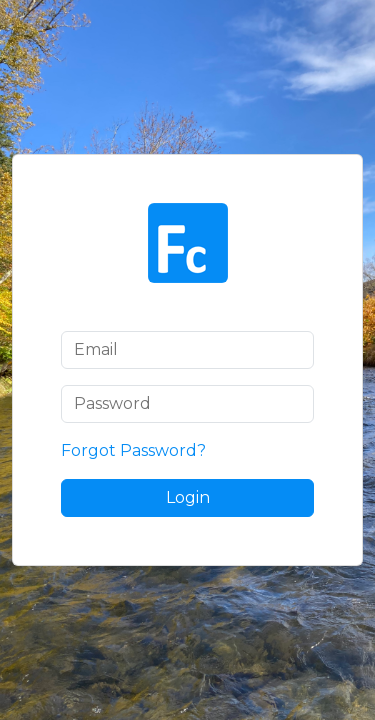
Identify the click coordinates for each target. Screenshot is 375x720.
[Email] (187, 350)
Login (188, 497)
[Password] (187, 404)
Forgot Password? (133, 450)
